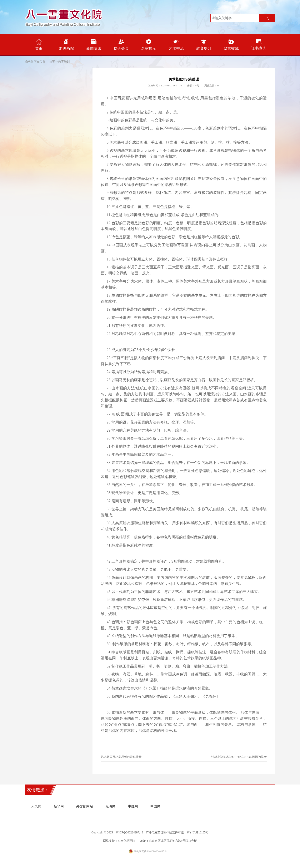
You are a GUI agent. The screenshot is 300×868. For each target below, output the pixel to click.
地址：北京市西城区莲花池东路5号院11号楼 (169, 841)
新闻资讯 (94, 45)
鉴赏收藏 (231, 45)
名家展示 (149, 45)
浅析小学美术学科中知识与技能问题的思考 (239, 757)
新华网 (59, 806)
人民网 (36, 806)
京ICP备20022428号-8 (129, 833)
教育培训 (204, 45)
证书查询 (259, 45)
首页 (39, 45)
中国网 (155, 806)
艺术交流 (176, 45)
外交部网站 (85, 806)
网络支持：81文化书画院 (119, 841)
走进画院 (66, 45)
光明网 (110, 806)
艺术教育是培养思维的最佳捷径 (121, 757)
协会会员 (121, 45)
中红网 (133, 806)
